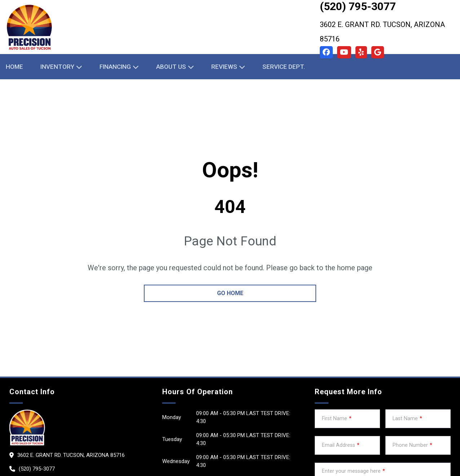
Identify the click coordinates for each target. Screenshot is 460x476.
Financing (115, 67)
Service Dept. (284, 67)
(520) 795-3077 (37, 469)
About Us (171, 67)
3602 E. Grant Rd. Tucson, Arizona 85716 (382, 32)
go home (230, 293)
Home (14, 67)
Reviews (224, 67)
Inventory (57, 67)
